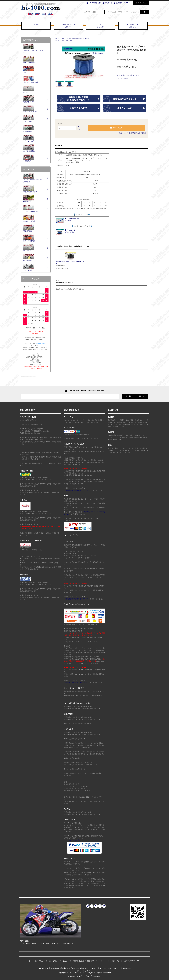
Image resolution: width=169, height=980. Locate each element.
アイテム (140, 3)
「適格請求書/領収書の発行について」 (77, 490)
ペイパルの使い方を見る (72, 840)
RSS (134, 961)
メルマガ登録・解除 (95, 3)
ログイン (128, 3)
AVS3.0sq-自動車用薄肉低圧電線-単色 (78, 38)
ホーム (57, 38)
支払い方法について (41, 961)
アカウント (109, 3)
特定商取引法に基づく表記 (138, 133)
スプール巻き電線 (67, 41)
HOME (36, 26)
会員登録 (119, 3)
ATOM (138, 961)
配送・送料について (55, 961)
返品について (123, 133)
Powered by (84, 976)
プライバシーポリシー (98, 961)
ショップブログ (126, 961)
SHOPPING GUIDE (68, 26)
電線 (63, 38)
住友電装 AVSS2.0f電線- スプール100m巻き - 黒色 (70, 263)
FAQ (101, 26)
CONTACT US (133, 26)
